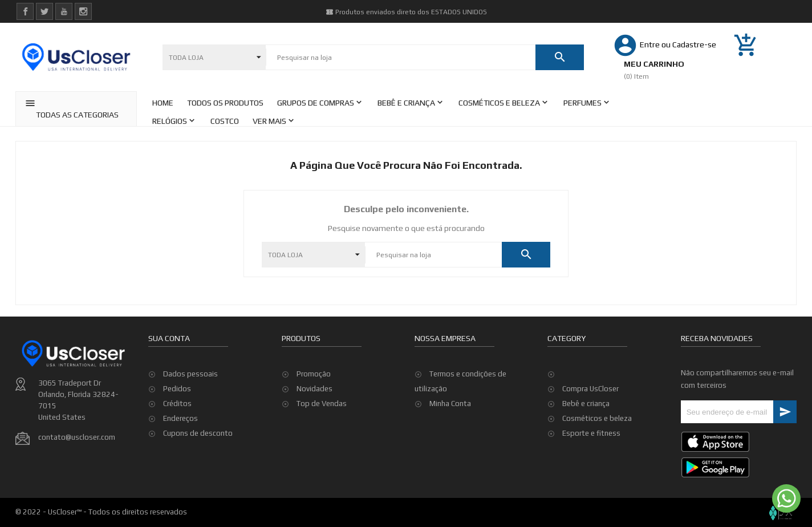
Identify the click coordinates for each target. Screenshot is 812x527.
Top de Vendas (322, 404)
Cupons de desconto (198, 433)
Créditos (177, 404)
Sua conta (169, 338)
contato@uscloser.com (77, 437)
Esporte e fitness (591, 433)
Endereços (180, 418)
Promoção (314, 374)
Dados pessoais (190, 374)
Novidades (314, 389)
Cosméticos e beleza (597, 418)
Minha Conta (450, 404)
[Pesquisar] (401, 58)
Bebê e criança (586, 404)
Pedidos (177, 389)
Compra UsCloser (590, 389)
